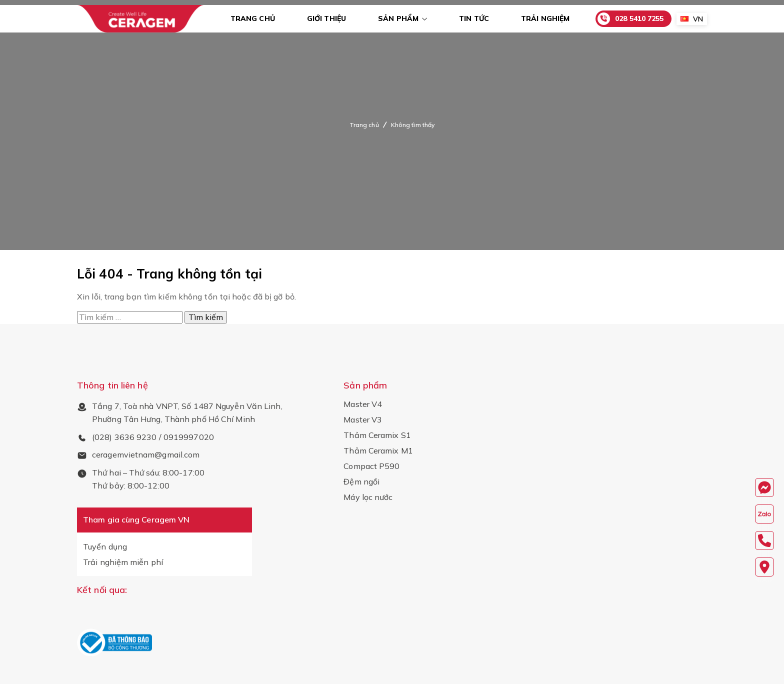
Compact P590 (371, 466)
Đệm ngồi (361, 481)
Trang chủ (364, 125)
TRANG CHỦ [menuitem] (253, 18)
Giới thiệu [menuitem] (326, 18)
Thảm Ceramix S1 (377, 435)
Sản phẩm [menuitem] (398, 18)
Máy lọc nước (368, 497)
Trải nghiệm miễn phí (123, 562)
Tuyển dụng (105, 546)
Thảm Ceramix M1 (378, 450)
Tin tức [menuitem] (474, 18)
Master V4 (363, 404)
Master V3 (363, 419)
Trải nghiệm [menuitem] (545, 18)
